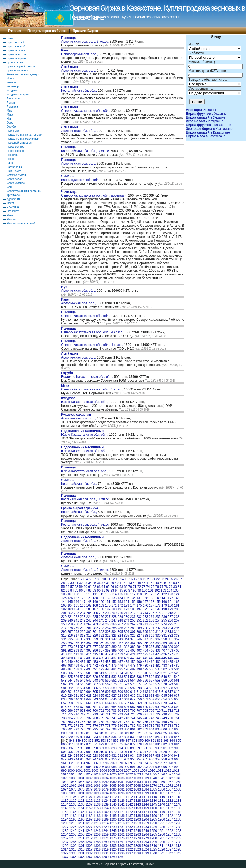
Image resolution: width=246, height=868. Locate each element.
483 (164, 666)
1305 (113, 846)
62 (94, 587)
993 (145, 767)
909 (95, 752)
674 (170, 703)
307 (133, 632)
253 (152, 620)
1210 (73, 823)
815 (101, 733)
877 (133, 744)
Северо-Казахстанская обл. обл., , (94, 194)
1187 (129, 816)
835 (108, 737)
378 (101, 647)
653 (158, 699)
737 (89, 718)
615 (158, 692)
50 (161, 583)
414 (89, 654)
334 (64, 639)
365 (139, 643)
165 (76, 605)
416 (101, 654)
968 (108, 763)
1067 (129, 786)
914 (127, 752)
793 (83, 729)
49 (157, 583)
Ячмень (12, 219)
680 (89, 707)
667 (127, 703)
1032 (89, 778)
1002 (87, 771)
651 (145, 699)
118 (139, 594)
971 (127, 763)
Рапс (10, 163)
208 (108, 613)
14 (122, 579)
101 (151, 590)
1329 (65, 853)
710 (158, 711)
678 (76, 707)
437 (114, 658)
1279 (145, 838)
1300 (73, 846)
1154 (105, 808)
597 (164, 688)
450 (76, 662)
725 (133, 714)
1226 (81, 827)
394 (83, 651)
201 (64, 613)
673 (164, 703)
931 (114, 756)
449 (70, 662)
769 (170, 722)
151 (108, 602)
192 (127, 609)
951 (120, 759)
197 (158, 609)
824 (158, 733)
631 (139, 696)
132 (108, 598)
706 (133, 711)
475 (114, 666)
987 (108, 767)
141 (164, 598)
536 (139, 677)
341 (108, 639)
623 (89, 696)
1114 (145, 797)
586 (95, 688)
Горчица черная (16, 58)
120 (152, 594)
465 (170, 662)
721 (108, 714)
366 (145, 643)
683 (108, 707)
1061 (81, 786)
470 (83, 666)
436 (108, 658)
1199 (105, 819)
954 (139, 759)
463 (158, 662)
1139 (105, 804)
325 (127, 636)
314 (177, 632)
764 (139, 722)
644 (101, 699)
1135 (73, 804)
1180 (73, 816)
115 (120, 594)
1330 (73, 853)
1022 (129, 774)
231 (133, 617)
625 (101, 696)
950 (114, 759)
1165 (73, 812)
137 (139, 598)
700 (95, 711)
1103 (178, 793)
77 (161, 587)
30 (72, 583)
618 (177, 692)
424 (152, 654)
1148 (178, 804)
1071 (162, 786)
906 (76, 752)
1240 (73, 831)
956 (152, 759)
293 (164, 628)
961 (64, 763)
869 (83, 744)
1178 (178, 812)
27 (180, 579)
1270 (73, 838)
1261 (121, 834)
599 (177, 688)
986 (101, 767)
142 (170, 598)
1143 (137, 804)
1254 (65, 834)
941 (177, 756)
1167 (89, 812)
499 (145, 669)
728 (152, 714)
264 (101, 624)
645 (108, 699)
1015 (73, 774)
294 (170, 628)
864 (172, 741)
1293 (137, 842)
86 (81, 590)
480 (145, 666)
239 (64, 620)
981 (70, 767)
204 (83, 613)
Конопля (12, 82)
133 (114, 598)
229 (120, 617)
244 (95, 620)
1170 (113, 812)
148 (89, 602)
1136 (81, 804)
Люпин (11, 103)
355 (76, 643)
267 (120, 624)
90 (99, 590)
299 (83, 632)
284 (108, 628)
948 (101, 759)
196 (152, 609)
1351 (121, 857)
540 (164, 677)
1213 (97, 823)
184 (76, 609)
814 (95, 733)
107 (70, 594)
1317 (89, 849)
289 (139, 628)
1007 (128, 771)
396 (95, 651)
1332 (89, 853)
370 (170, 643)
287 (127, 628)
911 (108, 752)
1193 (178, 816)
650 (139, 699)
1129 (145, 801)
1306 (121, 846)
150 (101, 602)
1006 (120, 771)
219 (177, 613)
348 (152, 639)
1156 (121, 808)
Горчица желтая (17, 54)
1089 (65, 793)
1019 (105, 774)
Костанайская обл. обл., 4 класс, (86, 523)
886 (70, 748)
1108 (97, 797)
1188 (137, 816)
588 (108, 688)
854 (109, 741)
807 (170, 729)
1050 (113, 782)
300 (89, 632)
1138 (97, 804)
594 (145, 688)
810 (70, 733)
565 (83, 684)
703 (114, 711)
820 (133, 733)
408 (170, 651)
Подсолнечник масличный (23, 139)
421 (133, 654)
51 (166, 583)
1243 (97, 831)
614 (152, 692)
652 (152, 699)
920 (164, 752)
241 (76, 620)
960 (177, 759)
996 (164, 767)
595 (152, 688)
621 (76, 696)
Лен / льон (13, 99)
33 (85, 583)
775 (89, 726)
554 (133, 681)
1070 (154, 786)
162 (177, 602)
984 (89, 767)
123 (170, 594)
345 (133, 639)
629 (127, 696)
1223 (178, 823)
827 (177, 733)
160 (164, 602)
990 (127, 767)
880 (152, 744)
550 (108, 681)
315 (64, 636)
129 (89, 598)
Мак (9, 111)
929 (101, 756)
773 (76, 726)
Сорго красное (16, 183)
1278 (137, 838)
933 (127, 756)
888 (83, 748)
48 (153, 583)
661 (89, 703)
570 (114, 684)
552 (120, 681)
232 (139, 617)
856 (122, 741)
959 (170, 759)
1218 (137, 823)
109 (83, 594)
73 (144, 587)
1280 (154, 838)
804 (152, 729)
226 (101, 617)
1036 (121, 778)
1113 (137, 797)
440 (133, 658)
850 (85, 741)
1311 (162, 846)
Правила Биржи (85, 31)
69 (126, 587)
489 (83, 669)
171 (114, 605)
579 (170, 684)
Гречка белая (15, 62)
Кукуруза (12, 91)
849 (78, 741)
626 (108, 696)
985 (95, 767)
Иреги (10, 78)
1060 (73, 786)
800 (127, 729)
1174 (145, 812)
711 (164, 711)
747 (152, 718)
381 (120, 647)
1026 (162, 774)
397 (101, 651)
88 (90, 590)
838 (127, 737)
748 (158, 718)
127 (76, 598)
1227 (89, 827)
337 (83, 639)
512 (108, 673)
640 (76, 699)
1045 (73, 782)
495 (120, 669)
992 (139, 767)
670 (145, 703)
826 (170, 733)
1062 (89, 786)
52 (170, 583)
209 (114, 613)
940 (170, 756)
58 (76, 587)
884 (177, 744)
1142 (129, 804)
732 (177, 714)
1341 (162, 853)
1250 (154, 831)
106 (64, 594)
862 (160, 741)
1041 (162, 778)
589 (114, 688)
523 (177, 673)
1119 (65, 801)
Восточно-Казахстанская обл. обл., (88, 375)
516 (133, 673)
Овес (10, 123)
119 (145, 594)
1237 (170, 827)
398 (108, 651)
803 (145, 729)
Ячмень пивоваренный (21, 223)
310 (152, 632)
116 (127, 594)
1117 (170, 797)
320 (95, 636)
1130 (154, 801)
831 (83, 737)
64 (103, 587)
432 (83, 658)
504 (177, 669)
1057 (170, 782)
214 (145, 613)
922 (177, 752)
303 (108, 632)
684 (114, 707)
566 (89, 684)
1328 (178, 849)
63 (99, 587)
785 (152, 726)
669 (139, 703)
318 (83, 636)
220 (64, 617)
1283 (178, 838)
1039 (145, 778)
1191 (162, 816)
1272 (89, 838)
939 (164, 756)
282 (95, 628)
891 (101, 748)
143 (177, 598)
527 (83, 677)
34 (90, 583)
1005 (111, 771)
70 (130, 587)
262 (89, 624)
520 (158, 673)
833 (95, 737)
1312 (170, 846)
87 (85, 590)
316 (70, 636)
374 (76, 647)
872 (101, 744)
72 (139, 587)
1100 (154, 793)
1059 (65, 786)
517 (139, 673)
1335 (113, 853)
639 (70, 699)
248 (120, 620)
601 (70, 692)
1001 (79, 771)
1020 (113, 774)
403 (139, 651)
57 (72, 587)
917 (145, 752)
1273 (97, 838)
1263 (137, 834)
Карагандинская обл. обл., (81, 178)
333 (177, 636)
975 (152, 763)
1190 (154, 816)
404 (145, 651)
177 (152, 605)
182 (64, 609)
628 (120, 696)
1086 (162, 789)
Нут (9, 119)
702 (108, 711)
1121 (81, 801)
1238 (178, 827)
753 (70, 722)
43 (130, 583)
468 (70, 666)
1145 (154, 804)
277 (64, 628)
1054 (145, 782)
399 (114, 651)
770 (177, 722)
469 (76, 666)
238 (177, 617)
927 (89, 756)
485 (177, 666)
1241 (81, 831)
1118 (178, 797)
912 (114, 752)
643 (95, 699)
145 (70, 602)
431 (76, 658)
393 (76, 651)
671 (152, 703)
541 (170, 677)
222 (76, 617)
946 (89, 759)
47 (148, 583)
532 (114, 677)
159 (158, 602)
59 (81, 587)
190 (114, 609)
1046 (81, 782)
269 (133, 624)
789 (177, 726)
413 (83, 654)
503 (170, 669)
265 (108, 624)
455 (108, 662)
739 (101, 718)
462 (152, 662)
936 (145, 756)
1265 (154, 834)
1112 (129, 797)
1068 (137, 786)
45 (139, 583)
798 (114, 729)
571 (120, 684)
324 (120, 636)
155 (133, 602)
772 (70, 726)
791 (70, 729)
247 (114, 620)
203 (76, 613)
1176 (162, 812)
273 (158, 624)
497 (133, 669)
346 (139, 639)
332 (170, 636)
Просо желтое (15, 147)
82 (63, 590)
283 (101, 628)
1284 (65, 842)
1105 (73, 797)
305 (120, 632)
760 (114, 722)
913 (120, 752)
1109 (105, 797)
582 (70, 688)
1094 (105, 793)
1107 (89, 797)
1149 (65, 808)
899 (152, 748)
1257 (89, 834)
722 (114, 714)
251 (139, 620)
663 (101, 703)
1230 (113, 827)
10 (104, 579)
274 (164, 624)
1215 (113, 823)
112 (101, 594)
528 (89, 677)
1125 (113, 801)
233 (145, 617)
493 (108, 669)
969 (114, 763)
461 (145, 662)
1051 (121, 782)
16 (131, 579)
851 (91, 741)
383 (133, 647)
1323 (137, 849)
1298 (178, 842)
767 (158, 722)
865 (178, 741)
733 (64, 718)
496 (127, 669)
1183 (97, 816)
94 (117, 590)
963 (76, 763)
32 (81, 583)
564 (76, 684)
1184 (105, 816)
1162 (170, 808)
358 (95, 643)
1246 (121, 831)
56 (67, 587)
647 (120, 699)
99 (139, 590)
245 (101, 620)
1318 (97, 849)
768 (164, 722)
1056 (162, 782)
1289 (105, 842)
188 (101, 609)
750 (170, 718)
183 (70, 609)
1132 (170, 801)
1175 (154, 812)
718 (89, 714)
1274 (105, 838)
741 (114, 718)
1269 (65, 838)
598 (170, 688)
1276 (121, 838)
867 (70, 744)
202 (70, 613)
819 (127, 733)
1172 (129, 812)
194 (139, 609)
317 (76, 636)
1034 (105, 778)
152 (114, 602)
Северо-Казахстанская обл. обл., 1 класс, (93, 387)
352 (177, 639)
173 (127, 605)
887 (76, 748)
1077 (89, 789)
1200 (113, 819)
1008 (136, 771)
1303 (97, 846)
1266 (162, 834)
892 (108, 748)
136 (133, 598)
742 (120, 718)
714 (64, 714)
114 (114, 594)
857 (128, 741)
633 (152, 696)
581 (64, 688)
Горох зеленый (16, 46)
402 (133, 651)
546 (83, 681)
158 (152, 602)
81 (179, 587)
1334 (105, 853)
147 (83, 602)
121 (158, 594)
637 (177, 696)
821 (139, 733)
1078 (97, 789)
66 (112, 587)
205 (89, 613)
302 (101, 632)
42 (126, 583)
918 (152, 752)
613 (145, 692)
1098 (137, 793)
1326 (162, 849)
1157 (129, 808)
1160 (154, 808)
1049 (105, 782)
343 (120, 639)
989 (120, 767)
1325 (154, 849)
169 (101, 605)
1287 (89, 842)
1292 (129, 842)
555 (139, 681)
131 (101, 598)
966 (95, 763)
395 (89, 651)
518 (145, 673)
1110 (113, 797)
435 (101, 658)
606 (101, 692)
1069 (145, 786)
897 (139, 748)
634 (158, 696)
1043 (178, 778)
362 (120, 643)
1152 (89, 808)
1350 (113, 857)
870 (89, 744)
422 (139, 654)
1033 (97, 778)
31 (76, 583)
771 (64, 726)
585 (89, 688)
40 (117, 583)
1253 (178, 831)
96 (126, 590)
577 (158, 684)
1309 (145, 846)
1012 (168, 771)
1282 (170, 838)
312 (164, 632)
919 (158, 752)
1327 (170, 849)
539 (158, 677)
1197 (89, 819)
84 (72, 590)
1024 (145, 774)
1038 (137, 778)
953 (133, 759)
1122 (89, 801)
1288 (97, 842)
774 (83, 726)
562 (64, 684)
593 (139, 688)
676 (64, 707)
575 (145, 684)
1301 (81, 846)
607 (108, 692)
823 (152, 733)
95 (121, 590)
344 (127, 639)
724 (127, 714)
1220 (154, 823)
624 (95, 696)
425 (158, 654)
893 (114, 748)
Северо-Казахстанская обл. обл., (86, 109)
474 (108, 666)
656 (177, 699)
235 (158, 617)
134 (120, 598)
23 (162, 579)
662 (95, 703)
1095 (113, 793)
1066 (121, 786)
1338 (137, 853)
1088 (178, 789)
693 (170, 707)
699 (89, 711)
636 (170, 696)
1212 (89, 823)
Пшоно (11, 159)
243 (89, 620)
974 (145, 763)
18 (140, 579)
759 (108, 722)
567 (95, 684)
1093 (97, 793)
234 (152, 617)
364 (133, 643)
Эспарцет (13, 211)
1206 (162, 819)
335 (70, 639)
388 (164, 647)
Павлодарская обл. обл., (80, 52)
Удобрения (13, 199)
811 (76, 733)
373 (70, 647)
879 (145, 744)
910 (101, 752)
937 (152, 756)
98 (135, 590)
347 (145, 639)
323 (114, 636)
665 (114, 703)
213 (139, 613)
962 (70, 763)
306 (127, 632)
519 (152, 673)
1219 (145, 823)
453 (95, 662)
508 (83, 673)
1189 (145, 816)
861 (153, 741)
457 (120, 662)
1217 (129, 823)
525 (70, 677)
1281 (162, 838)
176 (145, 605)
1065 (113, 786)
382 (127, 647)
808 (177, 729)
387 (158, 647)
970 (120, 763)
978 (170, 763)
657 (64, 703)
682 (101, 707)
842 (152, 737)
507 (76, 673)
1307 (129, 846)
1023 (137, 774)
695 (64, 711)
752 (64, 722)
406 (158, 651)
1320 (113, 849)
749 (164, 718)
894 (120, 748)
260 (76, 624)
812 (83, 733)
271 (145, 624)
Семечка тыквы (16, 175)
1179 (65, 816)
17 (135, 579)
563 (70, 684)
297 (70, 632)
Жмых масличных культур (23, 74)
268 (127, 624)
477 (127, 666)
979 (177, 763)
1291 (121, 842)
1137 (89, 804)
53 (175, 583)
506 (70, 673)
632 (145, 696)
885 (64, 748)
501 (158, 669)
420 (127, 654)
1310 (154, 846)
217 (164, 613)
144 (64, 602)
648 (127, 699)
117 (133, 594)
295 (177, 628)
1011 (160, 771)
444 (158, 658)
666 (120, 703)
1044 (65, 782)
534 (127, 677)
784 (145, 726)
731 (170, 714)
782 (133, 726)
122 (164, 594)
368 (158, 643)
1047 (89, 782)
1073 (178, 786)
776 (95, 726)
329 (152, 636)
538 (152, 677)
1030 (73, 778)
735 (76, 718)
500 (152, 669)
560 (170, 681)
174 (133, 605)
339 (95, 639)
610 (127, 692)
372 (64, 647)
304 (114, 632)
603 (83, 692)
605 (95, 692)
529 (95, 677)
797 (108, 729)
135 (127, 598)
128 (83, 598)
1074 (65, 789)
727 (145, 714)
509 (89, 673)
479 (139, 666)
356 (83, 643)
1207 (170, 819)
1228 (97, 827)
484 (170, 666)
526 (76, 677)
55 (63, 587)
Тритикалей (14, 195)
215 (152, 613)
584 (83, 688)
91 (103, 590)
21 (153, 579)
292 (158, 628)
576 (152, 684)
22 (158, 579)
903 (177, 748)
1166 (81, 812)
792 (76, 729)
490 (89, 669)
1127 (129, 801)
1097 (129, 793)
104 (170, 590)
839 (133, 737)
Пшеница (12, 155)
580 (177, 684)
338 (89, 639)
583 (76, 688)
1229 (105, 827)
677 (70, 707)
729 (158, 714)
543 (64, 681)
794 (89, 729)
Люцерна (12, 107)
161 (170, 602)
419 (120, 654)
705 (127, 711)
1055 (154, 782)
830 (76, 737)
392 (70, 651)
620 (70, 696)
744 (133, 718)
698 (83, 711)
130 (95, 598)
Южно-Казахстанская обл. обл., (85, 400)
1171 (121, 812)
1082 (129, 789)
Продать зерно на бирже (47, 31)
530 (101, 677)
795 (95, 729)
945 (83, 759)
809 (64, 733)
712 (170, 711)
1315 (73, 849)
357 (89, 643)
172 (120, 605)
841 (145, 737)
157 (145, 602)
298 (76, 632)
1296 (162, 842)
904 (64, 752)
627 (114, 696)
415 (95, 654)
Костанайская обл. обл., (79, 89)
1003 (95, 771)
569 (108, 684)
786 (158, 726)
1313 (178, 846)
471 (89, 666)
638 (64, 699)
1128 (137, 801)
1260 (113, 834)
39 (112, 583)
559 (164, 681)
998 (177, 767)
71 (135, 587)
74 (148, 587)
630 (133, 696)
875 (120, 744)
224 (89, 617)
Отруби (11, 127)
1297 (170, 842)
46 (144, 583)
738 (95, 718)
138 (145, 598)
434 (95, 658)
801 (133, 729)
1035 (113, 778)
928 (95, 756)
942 (64, 759)
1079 (105, 789)
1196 (81, 819)
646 (114, 699)
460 (139, 662)
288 (133, 628)
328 (145, 636)
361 (114, 643)
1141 (121, 804)
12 (113, 579)
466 (177, 662)
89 (94, 590)
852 (97, 741)
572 (127, 684)
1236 (162, 827)
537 (145, 677)
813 (89, 733)
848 (72, 741)
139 (152, 598)
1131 (162, 801)
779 (114, 726)
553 (127, 681)
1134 (65, 804)
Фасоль (11, 203)
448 (64, 662)
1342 (170, 853)
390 (177, 647)
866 (64, 744)
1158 (137, 808)
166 (83, 605)
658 (70, 703)
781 (127, 726)
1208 (178, 819)
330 (158, 636)
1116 (162, 797)
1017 (89, 774)
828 (64, 737)
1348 (97, 857)
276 (177, 624)
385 (145, 647)
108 (76, 594)
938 (158, 756)
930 (108, 756)
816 (108, 733)
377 (95, 647)
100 (145, 590)
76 (157, 587)
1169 (105, 812)
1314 (65, 849)
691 (158, 707)
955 (145, 759)
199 (170, 609)
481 (152, 666)
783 (139, 726)
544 (70, 681)
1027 (170, 774)
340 (101, 639)
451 (83, 662)
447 (177, 658)
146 (76, 602)
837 (120, 737)
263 (95, 624)
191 (120, 609)
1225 (73, 827)
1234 (145, 827)
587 (101, 688)
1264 (145, 834)
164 (70, 605)
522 (170, 673)
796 (101, 729)
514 (120, 673)
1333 (97, 853)
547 (89, 681)
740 (108, 718)
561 (177, 681)
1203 (137, 819)
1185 (113, 816)
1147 (170, 804)
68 (121, 587)
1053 (137, 782)
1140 (113, 804)
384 (139, 647)
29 (67, 583)
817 (114, 733)
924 (70, 756)
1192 (170, 816)
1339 (145, 853)
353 (64, 643)
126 (70, 598)
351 (170, 639)
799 (120, 729)
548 (95, 681)
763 (133, 722)
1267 (170, 834)
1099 (145, 793)
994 (152, 767)
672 (158, 703)
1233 (137, 827)
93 (112, 590)
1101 (162, 793)
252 (145, 620)
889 (89, 748)
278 (70, 628)
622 (83, 696)
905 (70, 752)
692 (164, 707)
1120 (73, 801)
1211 (81, 823)
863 (166, 741)
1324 (145, 849)
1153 (97, 808)
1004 (103, 771)
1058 (178, 782)
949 (108, 759)
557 (152, 681)
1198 (97, 819)
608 (114, 692)
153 (120, 602)
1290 (113, 842)
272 (152, 624)
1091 (81, 793)
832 (89, 737)
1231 (121, 827)
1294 (145, 842)
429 (64, 658)
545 (76, 681)
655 (170, 699)
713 (177, 711)
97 (130, 590)
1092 (89, 793)
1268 (178, 834)
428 (177, 654)
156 (139, 602)
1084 (145, 789)
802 (139, 729)
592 (133, 688)
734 (70, 718)
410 (64, 654)
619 (64, 696)
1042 (170, 778)
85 (76, 590)
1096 (121, 793)
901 (164, 748)
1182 (89, 816)
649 (133, 699)
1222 (170, 823)
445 (164, 658)
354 (70, 643)
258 (64, 624)
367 (152, 643)
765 (145, 722)
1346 (81, 857)
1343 (178, 853)
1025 (154, 774)
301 (95, 632)
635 (164, 696)
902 (170, 748)
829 (70, 737)
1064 (105, 786)
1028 (178, 774)
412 (76, 654)
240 (70, 620)
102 (157, 590)
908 (89, 752)
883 (170, 744)
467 (64, 666)
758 (101, 722)
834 (101, 737)
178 (158, 605)
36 (99, 583)
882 (164, 744)
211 (127, 613)
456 (114, 662)
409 (177, 651)
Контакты (94, 864)
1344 (65, 857)
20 (149, 579)
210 (120, 613)
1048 (97, 782)
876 (127, 744)
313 (170, 632)
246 (108, 620)
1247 (129, 831)
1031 (81, 778)
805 (158, 729)
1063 (97, 786)
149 (95, 602)
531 (108, 677)
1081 (121, 789)
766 (152, 722)
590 (120, 688)
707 (139, 711)
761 (120, 722)
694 (177, 707)
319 (89, 636)
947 (95, 759)
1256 (81, 834)
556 (145, 681)
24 (167, 579)
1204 (145, 819)
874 (114, 744)
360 (108, 643)
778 (108, 726)
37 (103, 583)
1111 (121, 797)
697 (76, 711)
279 (76, 628)
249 (127, 620)
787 (164, 726)
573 (133, 684)
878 (139, 744)
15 (126, 579)
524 (64, 677)
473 (101, 666)
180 (170, 605)
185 (83, 609)
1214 (105, 823)
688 (139, 707)
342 (114, 639)
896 (133, 748)
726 (139, 714)
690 (152, 707)
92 (108, 590)
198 (164, 609)
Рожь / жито (14, 171)
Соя (9, 187)
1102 (170, 793)
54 (179, 583)
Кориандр (13, 86)
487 (70, 669)
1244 (105, 831)
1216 (121, 823)
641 (83, 699)
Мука (10, 115)
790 (64, 729)
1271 (81, 838)
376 (89, 647)
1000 (71, 771)
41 (121, 583)
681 (95, 707)
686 (127, 707)
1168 (97, 812)
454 (101, 662)
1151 (81, 808)
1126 (121, 801)
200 (177, 609)
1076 (81, 789)
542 (177, 677)
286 (120, 628)
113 (108, 594)
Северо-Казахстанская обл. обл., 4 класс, (93, 330)
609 (120, 692)
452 (89, 662)
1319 (105, 849)
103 (163, 590)
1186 (121, 816)
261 (83, 624)
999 (64, 771)
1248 (137, 831)
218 (170, 613)
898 (145, 748)
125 (64, 598)
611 (133, 692)
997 (170, 767)
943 (70, 759)
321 (101, 636)
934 (133, 756)
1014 (65, 774)
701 (101, 711)
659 (76, 703)
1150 (73, 808)
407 (164, 651)
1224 (65, 827)
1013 (176, 771)
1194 (65, 819)
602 (76, 692)
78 (166, 587)
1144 (145, 804)
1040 (154, 778)
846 (177, 737)
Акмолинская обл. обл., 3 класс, (85, 40)
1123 (97, 801)
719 (95, 714)
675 (177, 703)
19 (144, 579)
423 (145, 654)
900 (158, 748)
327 (139, 636)
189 (108, 609)
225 (95, 617)
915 (133, 752)
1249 (145, 831)
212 (133, 613)
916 (139, 752)
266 (114, 624)
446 (170, 658)
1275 (113, 838)
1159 (145, 808)
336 (76, 639)
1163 (178, 808)
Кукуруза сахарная (18, 95)
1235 (154, 827)
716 (76, 714)
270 (139, 624)
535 (133, 677)
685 (120, 707)
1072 (170, 786)
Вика (10, 38)
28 (63, 583)
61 (90, 587)
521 (164, 673)
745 (139, 718)
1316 (81, 849)
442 (145, 658)
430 (70, 658)
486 (64, 669)
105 (176, 590)
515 (127, 673)
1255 (73, 834)
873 (108, 744)
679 (83, 707)
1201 (121, 819)
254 (158, 620)
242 (83, 620)
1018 (97, 774)
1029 (65, 778)
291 (152, 628)
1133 (178, 801)
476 (120, 666)
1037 (129, 778)
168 (95, 605)
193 (133, 609)
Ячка (10, 215)
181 (177, 605)
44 (135, 583)
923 (64, 756)
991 (133, 767)
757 (95, 722)
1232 (129, 827)
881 (158, 744)
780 (120, 726)
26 (176, 579)
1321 (121, 849)
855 (116, 741)
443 (152, 658)
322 (108, 636)
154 (127, 602)
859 (141, 741)
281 (89, 628)
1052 (129, 782)
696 (70, 711)
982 (76, 767)
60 (85, 587)
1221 (162, 823)
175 (139, 605)
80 (175, 587)
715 (70, 714)
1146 (162, 804)
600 (64, 692)
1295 (154, 842)
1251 (162, 831)
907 (83, 752)
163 (64, 605)
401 (127, 651)
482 (158, 666)
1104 (65, 797)
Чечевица (13, 207)
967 (101, 763)
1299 (65, 846)
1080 (113, 789)
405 (152, 651)
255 (164, 620)
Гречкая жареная (17, 70)
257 (177, 620)
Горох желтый (15, 42)
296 (64, 632)
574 (139, 684)
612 (139, 692)
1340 (154, 853)
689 (145, 707)
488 (76, 669)
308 (139, 632)
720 (101, 714)
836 (114, 737)
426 (164, 654)
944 (76, 759)
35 (94, 583)
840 (139, 737)
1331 (81, 853)
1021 (121, 774)
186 (89, 609)
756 (89, 722)
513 (114, 673)
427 (170, 654)
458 (127, 662)
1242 (89, 831)
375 (83, 647)
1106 (81, 797)
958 (164, 759)
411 (70, 654)
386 (152, 647)
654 (164, 699)
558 (158, 681)
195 (145, 609)
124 (177, 594)
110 (89, 594)
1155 (113, 808)
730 (164, 714)
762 (127, 722)
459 (133, 662)
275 (170, 624)
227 (108, 617)
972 (133, 763)
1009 (144, 771)
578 (164, 684)
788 (170, 726)
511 (101, 673)
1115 (154, 797)
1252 (170, 831)
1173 (137, 812)
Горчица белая (16, 50)
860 (147, 741)
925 (76, 756)
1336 (121, 853)
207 (101, 613)
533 (120, 677)
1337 (129, 853)
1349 (105, 857)
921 (170, 752)
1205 (154, 819)
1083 (137, 789)
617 (170, 692)
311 (158, 632)
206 (95, 613)
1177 (170, 812)
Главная (15, 31)
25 (171, 579)
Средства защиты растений (24, 191)
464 (164, 662)
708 (145, 711)
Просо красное (16, 151)
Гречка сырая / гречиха (21, 66)
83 (67, 590)
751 (177, 718)
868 (76, 744)
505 (64, 673)
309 (145, 632)
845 (170, 737)
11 (109, 579)
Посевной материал (19, 143)
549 (101, 681)
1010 (152, 771)
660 (83, 703)
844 (164, 737)
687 (133, 707)
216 (158, 613)
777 (101, 726)
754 (76, 722)
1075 (73, 789)
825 (164, 733)
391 (64, 651)
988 (114, 767)
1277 (129, 838)
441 (139, 658)
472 (95, 666)
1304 (105, 846)
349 (158, 639)
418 (114, 654)
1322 (129, 849)
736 (83, 718)
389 (170, 647)
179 (164, 605)
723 (120, 714)
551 (114, 681)
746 (145, 718)
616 (164, 692)
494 (114, 669)
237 (170, 617)
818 (120, 733)
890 (95, 748)
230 (127, 617)
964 (83, 763)
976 (158, 763)
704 (120, 711)
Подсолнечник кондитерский (24, 135)
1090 (73, 793)
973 (139, 763)
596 (158, 688)
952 (127, 759)
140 (158, 598)
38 (108, 583)
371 (177, 643)
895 (127, 748)
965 (89, 763)
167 (89, 605)
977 (164, 763)
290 (145, 628)
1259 (105, 834)
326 (133, 636)
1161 (162, 808)
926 (83, 756)
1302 (89, 846)
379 (108, 647)
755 (83, 722)
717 (83, 714)
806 (164, 729)
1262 (129, 834)
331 (164, 636)
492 (101, 669)
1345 (73, 857)
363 (127, 643)
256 (170, 620)
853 (103, 741)
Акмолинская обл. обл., (79, 69)
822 (145, 733)
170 (108, 605)
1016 (81, 774)
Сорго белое (14, 179)
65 (108, 587)
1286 (81, 842)
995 (158, 767)
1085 (154, 789)
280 (83, 628)
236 (164, 617)
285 (114, 628)
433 (89, 658)
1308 (137, 846)
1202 (129, 819)
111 (95, 594)
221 (70, 617)
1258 (97, 834)
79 (170, 587)
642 (89, 699)
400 (120, 651)
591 (127, 688)
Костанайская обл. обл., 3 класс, (86, 149)
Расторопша (14, 167)
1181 (81, 816)
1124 (105, 801)
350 (164, 639)
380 (114, 647)
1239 (65, 831)
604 (89, 692)
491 (95, 669)
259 (70, 624)
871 (95, 744)
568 (101, 684)
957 (158, 759)
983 (83, 767)
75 (153, 587)
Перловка (13, 131)
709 (152, 711)
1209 (65, 823)
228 (114, 617)
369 (164, 643)
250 (133, 620)
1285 (73, 842)
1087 (170, 789)
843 (158, 737)
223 (83, 617)
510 (95, 673)
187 (95, 609)
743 (127, 718)
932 (120, 756)
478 (133, 666)
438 (120, 658)
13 (117, 579)
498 (139, 669)
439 (127, 658)
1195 (73, 819)
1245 (113, 831)
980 (64, 767)
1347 (89, 857)
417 (108, 654)
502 (164, 669)
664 (108, 703)
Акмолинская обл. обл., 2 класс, (85, 568)
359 (101, 643)
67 (117, 587)
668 (133, 703)
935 (139, 756)
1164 (65, 812)
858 (135, 741)
